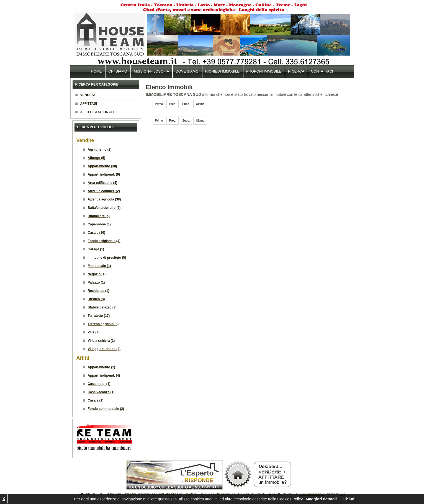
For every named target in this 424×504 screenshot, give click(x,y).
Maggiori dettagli (321, 499)
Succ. (186, 104)
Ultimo (200, 104)
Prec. (173, 104)
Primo (159, 104)
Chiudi (350, 499)
